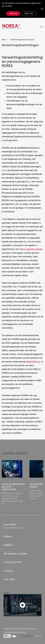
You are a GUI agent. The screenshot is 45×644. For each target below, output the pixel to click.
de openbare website (33, 249)
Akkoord (13, 14)
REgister (8, 536)
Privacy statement (28, 628)
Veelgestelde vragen (13, 528)
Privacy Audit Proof (13, 562)
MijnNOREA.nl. (33, 362)
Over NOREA (10, 525)
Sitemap (38, 636)
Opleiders (8, 545)
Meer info (29, 14)
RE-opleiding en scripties (15, 554)
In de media (9, 579)
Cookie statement (11, 628)
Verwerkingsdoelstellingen (15, 632)
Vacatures (8, 571)
